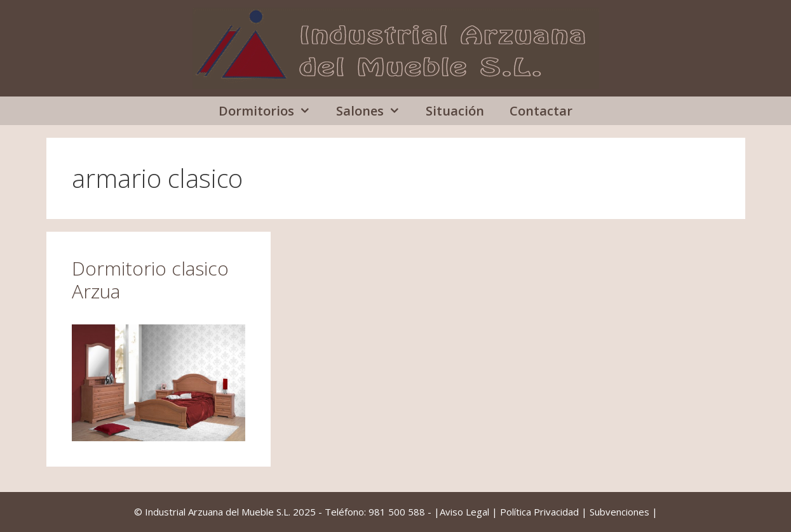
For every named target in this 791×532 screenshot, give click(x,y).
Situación (455, 111)
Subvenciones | (624, 512)
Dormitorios (271, 111)
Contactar (541, 111)
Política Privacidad (539, 512)
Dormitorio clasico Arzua (150, 280)
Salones (375, 111)
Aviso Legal (464, 512)
